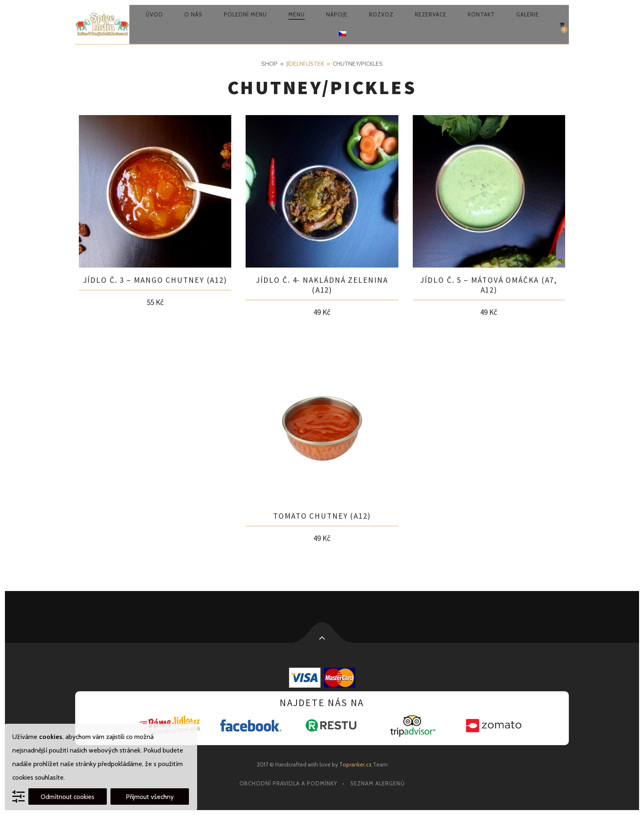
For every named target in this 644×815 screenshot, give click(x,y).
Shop (269, 64)
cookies (51, 737)
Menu (297, 14)
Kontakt (481, 14)
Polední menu (245, 14)
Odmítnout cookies (68, 797)
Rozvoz (381, 14)
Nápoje (337, 14)
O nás (193, 14)
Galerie (528, 14)
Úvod (154, 14)
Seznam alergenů (377, 783)
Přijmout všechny (150, 797)
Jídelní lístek (305, 64)
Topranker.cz (355, 764)
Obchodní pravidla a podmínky (288, 783)
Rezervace (431, 14)
